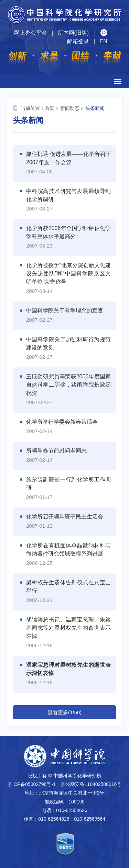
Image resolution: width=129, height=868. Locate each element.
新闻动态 (70, 108)
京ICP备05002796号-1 (32, 784)
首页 (50, 108)
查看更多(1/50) (64, 712)
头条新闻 (95, 108)
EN (103, 41)
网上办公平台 (31, 33)
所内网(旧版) (73, 33)
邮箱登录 (78, 41)
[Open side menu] (118, 81)
